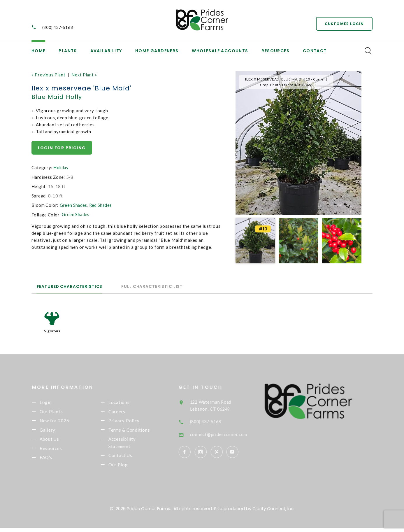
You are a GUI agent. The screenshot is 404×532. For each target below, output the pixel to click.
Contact (315, 51)
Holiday (61, 168)
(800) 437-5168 (58, 27)
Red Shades (101, 205)
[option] (298, 143)
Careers (125, 412)
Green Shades (74, 205)
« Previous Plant (49, 75)
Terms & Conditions (137, 431)
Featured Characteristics (74, 286)
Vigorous (52, 331)
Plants (68, 51)
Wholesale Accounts (220, 51)
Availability (106, 51)
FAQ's (54, 461)
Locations (127, 402)
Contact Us (128, 459)
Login (54, 402)
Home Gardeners (157, 51)
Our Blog (126, 468)
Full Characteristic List (165, 286)
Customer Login (344, 23)
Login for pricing (62, 148)
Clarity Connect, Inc (273, 512)
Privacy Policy (132, 422)
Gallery (55, 431)
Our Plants (59, 412)
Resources (275, 51)
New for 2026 (62, 422)
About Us (57, 441)
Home (38, 51)
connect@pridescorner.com (227, 434)
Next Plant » (86, 75)
